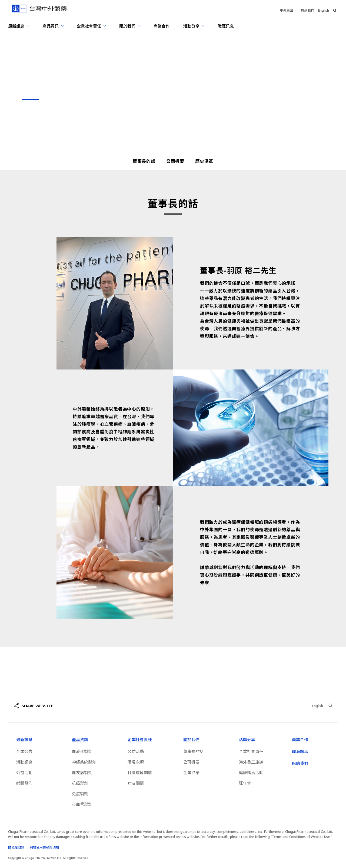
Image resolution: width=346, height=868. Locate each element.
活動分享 (247, 740)
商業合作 (162, 26)
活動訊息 (24, 762)
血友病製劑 (82, 773)
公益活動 (24, 773)
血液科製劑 (82, 751)
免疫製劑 (80, 794)
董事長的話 (144, 161)
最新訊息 (24, 740)
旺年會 (245, 783)
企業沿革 (191, 773)
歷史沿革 (204, 161)
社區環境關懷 (140, 773)
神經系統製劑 (84, 762)
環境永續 (136, 762)
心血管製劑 (82, 804)
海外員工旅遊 (251, 762)
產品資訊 (80, 740)
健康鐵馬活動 (251, 773)
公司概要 (175, 161)
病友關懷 (136, 783)
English (324, 10)
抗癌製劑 (80, 783)
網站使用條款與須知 (44, 847)
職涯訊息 (226, 26)
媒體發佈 (24, 783)
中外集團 (287, 10)
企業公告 (24, 751)
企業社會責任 (140, 740)
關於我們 (191, 740)
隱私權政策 (16, 847)
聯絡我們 (308, 10)
